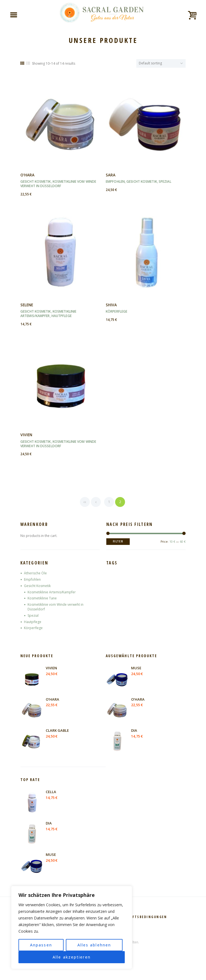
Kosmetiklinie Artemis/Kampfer (48, 314)
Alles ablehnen (94, 945)
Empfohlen (115, 181)
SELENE (27, 305)
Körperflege (116, 311)
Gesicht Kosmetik (36, 181)
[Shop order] (161, 63)
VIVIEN (26, 435)
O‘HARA (27, 175)
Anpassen (41, 945)
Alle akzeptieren (72, 957)
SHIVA (111, 305)
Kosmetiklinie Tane (42, 598)
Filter (118, 541)
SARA (111, 175)
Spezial (165, 181)
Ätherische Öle (35, 573)
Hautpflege (62, 316)
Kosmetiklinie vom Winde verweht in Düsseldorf (58, 184)
